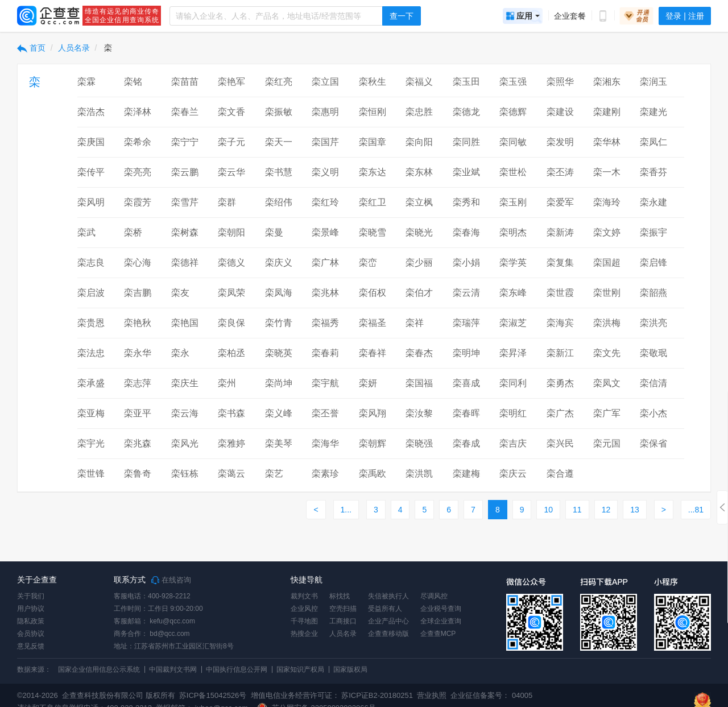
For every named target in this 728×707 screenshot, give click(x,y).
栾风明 (91, 202)
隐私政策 (31, 621)
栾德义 (231, 262)
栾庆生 (185, 383)
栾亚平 (138, 413)
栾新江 (560, 353)
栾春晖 (466, 413)
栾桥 (133, 232)
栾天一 (279, 142)
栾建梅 (466, 474)
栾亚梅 (91, 413)
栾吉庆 (513, 443)
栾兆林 (325, 293)
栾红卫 (373, 202)
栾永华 (138, 353)
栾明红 (513, 413)
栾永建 (653, 202)
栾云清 (466, 293)
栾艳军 (231, 82)
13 (635, 510)
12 (606, 510)
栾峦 (368, 262)
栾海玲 (607, 202)
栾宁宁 (185, 142)
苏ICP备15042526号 (213, 695)
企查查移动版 (388, 634)
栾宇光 (91, 443)
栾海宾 (560, 323)
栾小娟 (466, 262)
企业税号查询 (441, 609)
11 (577, 510)
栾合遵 (560, 474)
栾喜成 (466, 383)
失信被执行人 (388, 596)
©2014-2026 (38, 695)
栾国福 (419, 383)
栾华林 (607, 142)
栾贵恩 (91, 323)
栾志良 (91, 262)
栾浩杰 (91, 112)
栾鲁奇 (138, 474)
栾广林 (325, 262)
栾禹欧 (373, 474)
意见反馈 (31, 646)
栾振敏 (279, 112)
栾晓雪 (373, 232)
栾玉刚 (513, 202)
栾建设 (560, 112)
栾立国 (325, 82)
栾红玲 (325, 202)
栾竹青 (279, 323)
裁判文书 (304, 596)
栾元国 (607, 443)
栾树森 (185, 232)
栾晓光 (419, 232)
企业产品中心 (388, 621)
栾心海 (138, 262)
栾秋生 (373, 82)
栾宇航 (325, 383)
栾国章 (373, 142)
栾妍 (368, 383)
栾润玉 (653, 82)
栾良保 (231, 323)
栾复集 (560, 262)
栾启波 (91, 293)
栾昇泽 (513, 353)
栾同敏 (513, 142)
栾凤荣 (231, 293)
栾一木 (607, 172)
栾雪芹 (185, 202)
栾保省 (653, 443)
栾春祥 (373, 353)
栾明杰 (513, 232)
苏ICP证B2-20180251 (377, 695)
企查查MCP (438, 634)
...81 (696, 510)
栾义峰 (279, 413)
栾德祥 (185, 262)
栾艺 (274, 474)
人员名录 (74, 48)
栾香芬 (653, 172)
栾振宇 (653, 232)
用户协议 (31, 609)
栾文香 (231, 112)
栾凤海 (279, 293)
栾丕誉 (325, 413)
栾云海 (185, 413)
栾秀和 (466, 202)
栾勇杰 (560, 383)
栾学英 (513, 262)
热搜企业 (304, 634)
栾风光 (185, 443)
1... (346, 510)
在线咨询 (171, 580)
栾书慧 (279, 172)
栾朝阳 (231, 232)
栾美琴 (279, 443)
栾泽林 (138, 112)
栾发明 (560, 142)
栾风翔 (373, 413)
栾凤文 (607, 383)
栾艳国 (185, 323)
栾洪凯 (419, 474)
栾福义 (419, 82)
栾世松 (513, 172)
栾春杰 (419, 353)
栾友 (180, 293)
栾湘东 (607, 82)
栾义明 (325, 172)
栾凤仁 (653, 142)
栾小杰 (653, 413)
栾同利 (513, 383)
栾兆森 (138, 443)
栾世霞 (560, 293)
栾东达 (373, 172)
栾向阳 (419, 142)
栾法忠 (91, 353)
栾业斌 (466, 172)
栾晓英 (279, 353)
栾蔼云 (231, 474)
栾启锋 (653, 262)
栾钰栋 (185, 474)
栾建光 (653, 112)
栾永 (180, 353)
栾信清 (653, 383)
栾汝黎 (419, 413)
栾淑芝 (513, 323)
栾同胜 (466, 142)
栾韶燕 (653, 293)
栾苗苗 (185, 82)
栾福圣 (373, 323)
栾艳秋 (138, 323)
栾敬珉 (653, 353)
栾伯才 (419, 293)
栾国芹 (325, 142)
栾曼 (274, 232)
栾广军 (607, 413)
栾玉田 (466, 82)
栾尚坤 (279, 383)
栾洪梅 (607, 323)
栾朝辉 (373, 443)
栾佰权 (373, 293)
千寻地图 (304, 621)
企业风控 (304, 609)
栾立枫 (419, 202)
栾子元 (231, 142)
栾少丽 (419, 262)
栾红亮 (279, 82)
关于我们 (31, 596)
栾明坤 (466, 353)
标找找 (340, 596)
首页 (31, 48)
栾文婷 (607, 232)
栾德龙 (466, 112)
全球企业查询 (441, 621)
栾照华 (560, 82)
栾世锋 (91, 474)
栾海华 (325, 443)
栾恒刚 (373, 112)
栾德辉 (513, 112)
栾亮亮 (138, 172)
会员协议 (31, 634)
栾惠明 (325, 112)
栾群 (227, 202)
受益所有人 (385, 609)
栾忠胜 (419, 112)
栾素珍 (325, 474)
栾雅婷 (231, 443)
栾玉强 (513, 82)
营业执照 (431, 695)
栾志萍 (138, 383)
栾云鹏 (185, 172)
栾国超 (607, 262)
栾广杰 (560, 413)
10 (548, 510)
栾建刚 (607, 112)
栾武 (86, 232)
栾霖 (86, 82)
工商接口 (343, 621)
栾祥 (415, 323)
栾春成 (466, 443)
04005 (522, 695)
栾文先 (607, 353)
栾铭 (133, 82)
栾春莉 (325, 353)
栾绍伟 (279, 202)
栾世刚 (607, 293)
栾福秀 (325, 323)
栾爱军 (560, 202)
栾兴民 (560, 443)
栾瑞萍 (466, 323)
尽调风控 (434, 596)
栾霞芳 (138, 202)
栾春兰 (185, 112)
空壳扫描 (343, 609)
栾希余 (138, 142)
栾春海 (466, 232)
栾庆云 (513, 474)
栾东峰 (513, 293)
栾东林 (419, 172)
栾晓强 (419, 443)
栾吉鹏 (138, 293)
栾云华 (231, 172)
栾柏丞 (231, 353)
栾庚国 (91, 142)
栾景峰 (325, 232)
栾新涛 (560, 232)
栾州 (227, 383)
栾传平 (91, 172)
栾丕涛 (560, 172)
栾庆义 (279, 262)
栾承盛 (91, 383)
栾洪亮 (653, 323)
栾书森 (231, 413)
